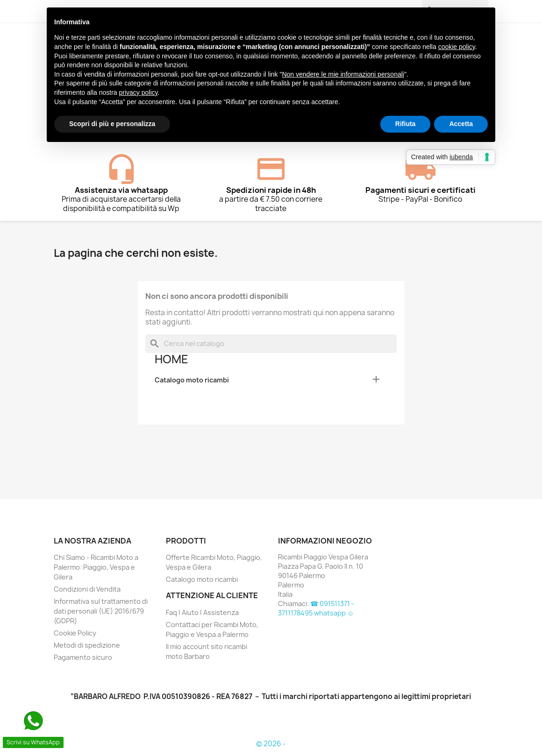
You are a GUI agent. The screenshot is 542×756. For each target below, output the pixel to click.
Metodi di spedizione (87, 645)
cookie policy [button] (457, 47)
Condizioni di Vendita (87, 589)
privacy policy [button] (139, 92)
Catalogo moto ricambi (192, 380)
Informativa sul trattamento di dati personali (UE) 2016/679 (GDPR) (101, 611)
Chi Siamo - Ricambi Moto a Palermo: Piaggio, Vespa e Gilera (96, 567)
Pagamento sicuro (83, 657)
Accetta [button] (461, 124)
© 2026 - (271, 744)
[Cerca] (271, 344)
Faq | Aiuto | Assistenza (202, 612)
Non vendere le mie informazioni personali (343, 74)
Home (171, 359)
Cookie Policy (75, 633)
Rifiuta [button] (406, 124)
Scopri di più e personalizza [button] (112, 124)
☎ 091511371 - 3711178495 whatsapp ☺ (316, 608)
